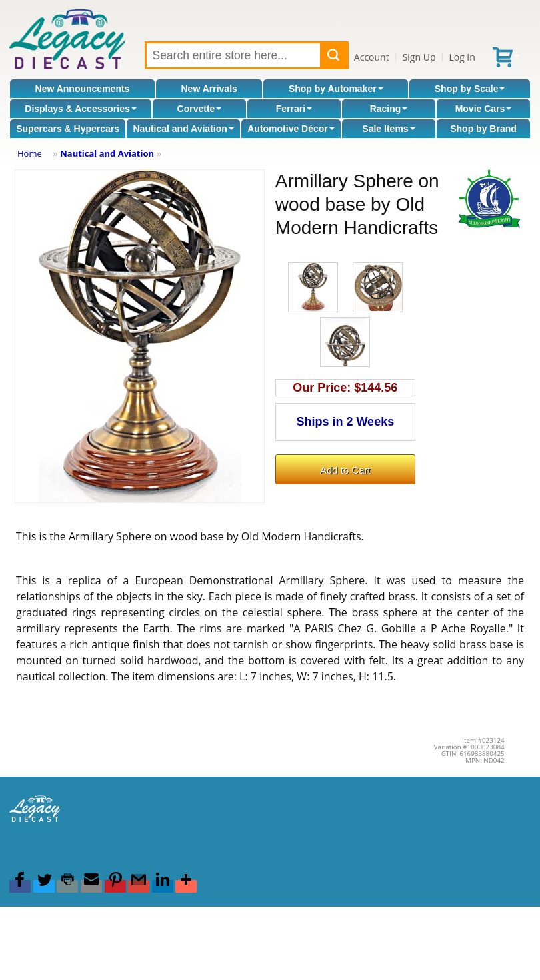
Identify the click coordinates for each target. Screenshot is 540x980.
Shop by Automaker (336, 89)
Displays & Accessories (80, 109)
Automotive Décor (291, 129)
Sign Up (419, 57)
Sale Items (388, 129)
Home (30, 153)
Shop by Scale (470, 89)
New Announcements (83, 89)
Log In (462, 57)
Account (372, 57)
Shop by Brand (483, 129)
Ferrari (294, 109)
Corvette (200, 109)
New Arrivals (209, 89)
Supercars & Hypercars (68, 129)
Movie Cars (484, 109)
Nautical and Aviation (183, 129)
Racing (389, 109)
